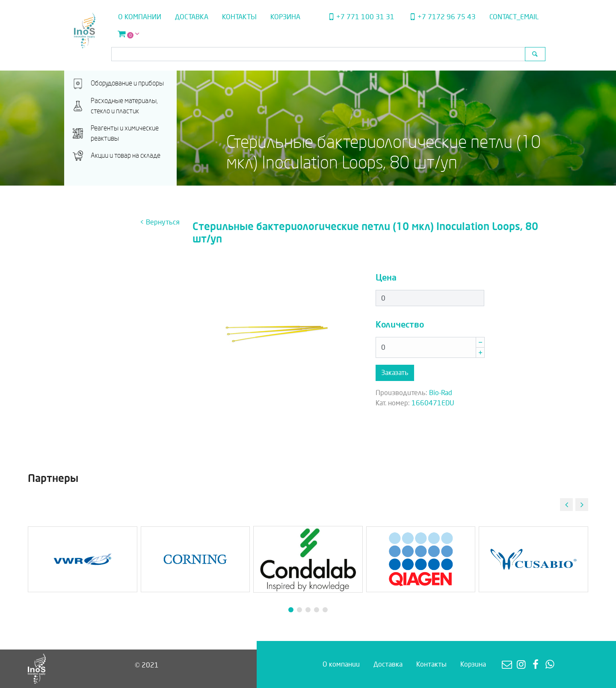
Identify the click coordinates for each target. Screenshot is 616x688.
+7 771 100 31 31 (360, 17)
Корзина (285, 17)
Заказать (395, 373)
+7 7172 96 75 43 (442, 17)
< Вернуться (160, 222)
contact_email (514, 17)
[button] (582, 505)
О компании (140, 17)
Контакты (239, 17)
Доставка (192, 17)
